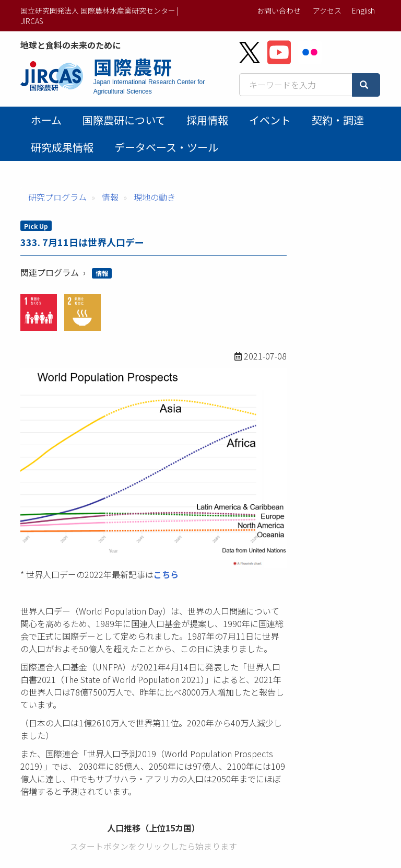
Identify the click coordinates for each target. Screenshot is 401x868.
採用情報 (207, 120)
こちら (166, 574)
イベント (270, 120)
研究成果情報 (62, 147)
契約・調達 (338, 120)
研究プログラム (57, 197)
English (363, 10)
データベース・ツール (166, 147)
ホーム (46, 120)
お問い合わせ (279, 10)
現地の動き (155, 197)
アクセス (327, 10)
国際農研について (124, 120)
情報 (110, 197)
